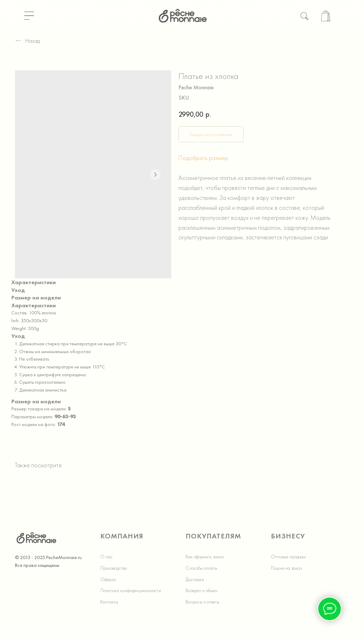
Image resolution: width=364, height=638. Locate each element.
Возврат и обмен (202, 590)
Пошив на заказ (286, 568)
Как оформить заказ (205, 557)
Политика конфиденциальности (131, 590)
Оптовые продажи (288, 557)
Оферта (108, 579)
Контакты (109, 602)
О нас (106, 557)
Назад (27, 41)
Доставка (195, 579)
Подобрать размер (203, 158)
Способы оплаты (201, 568)
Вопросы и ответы (202, 602)
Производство (114, 568)
